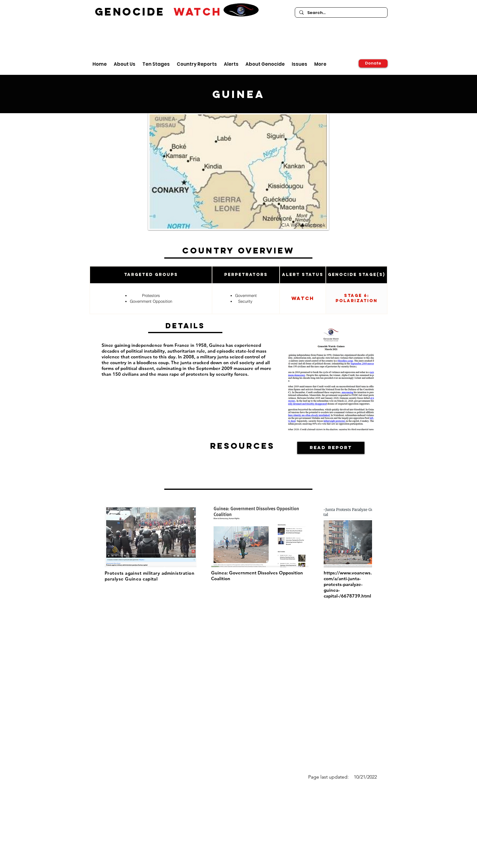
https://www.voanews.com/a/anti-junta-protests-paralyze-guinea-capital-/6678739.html (348, 584)
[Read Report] (331, 448)
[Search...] (341, 13)
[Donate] (373, 63)
